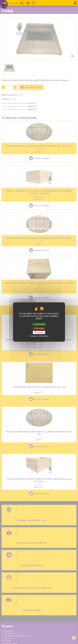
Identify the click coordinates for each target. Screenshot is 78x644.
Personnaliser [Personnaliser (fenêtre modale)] (39, 332)
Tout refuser (39, 328)
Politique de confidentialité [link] (39, 336)
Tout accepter (39, 324)
